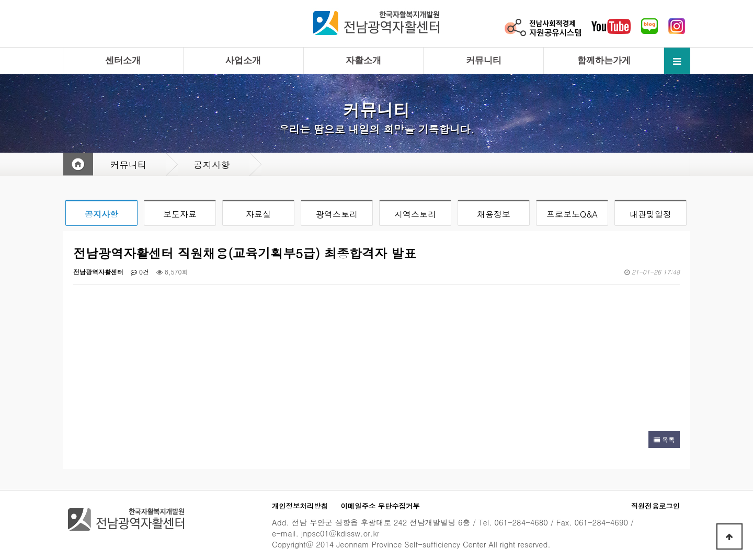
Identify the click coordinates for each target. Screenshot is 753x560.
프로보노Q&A (572, 214)
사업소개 (243, 60)
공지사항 (101, 214)
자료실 (258, 214)
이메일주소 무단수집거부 (380, 506)
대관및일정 (651, 214)
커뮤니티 (484, 60)
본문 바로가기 (0, 0)
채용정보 (494, 214)
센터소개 (123, 60)
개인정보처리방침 (300, 506)
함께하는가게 (604, 60)
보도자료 (180, 214)
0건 (140, 272)
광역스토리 (337, 214)
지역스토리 (415, 214)
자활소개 (363, 60)
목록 (664, 439)
